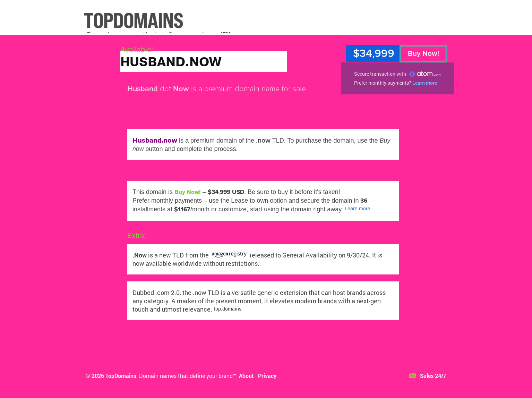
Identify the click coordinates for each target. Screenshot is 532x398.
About (246, 376)
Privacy (267, 376)
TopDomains (121, 376)
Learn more (425, 83)
